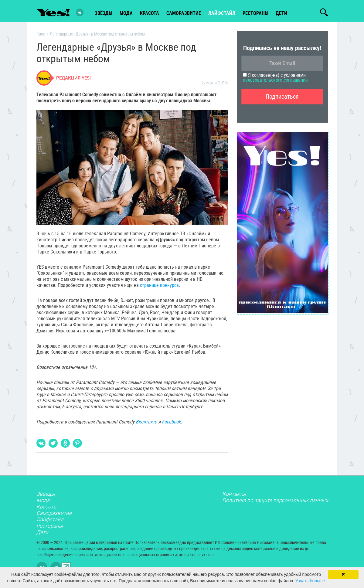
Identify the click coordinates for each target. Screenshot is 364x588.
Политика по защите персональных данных (275, 502)
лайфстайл (222, 13)
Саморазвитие (184, 13)
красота (150, 13)
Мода (43, 502)
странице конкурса (159, 287)
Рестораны (50, 527)
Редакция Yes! (73, 80)
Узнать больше (310, 581)
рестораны (255, 13)
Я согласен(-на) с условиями (275, 79)
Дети (281, 13)
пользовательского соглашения (275, 82)
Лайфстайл (50, 521)
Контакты (234, 495)
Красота (46, 508)
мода (126, 13)
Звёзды (46, 495)
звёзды (104, 13)
